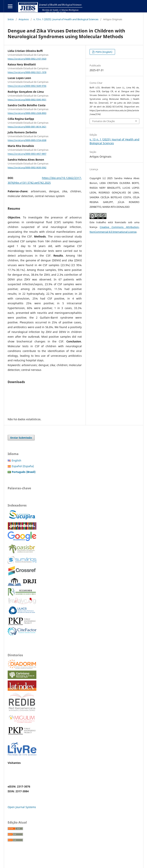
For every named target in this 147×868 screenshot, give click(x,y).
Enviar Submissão (21, 438)
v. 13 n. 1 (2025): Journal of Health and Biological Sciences (66, 19)
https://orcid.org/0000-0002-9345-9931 (27, 100)
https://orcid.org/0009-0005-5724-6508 (27, 140)
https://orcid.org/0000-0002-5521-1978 (27, 72)
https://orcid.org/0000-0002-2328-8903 (27, 113)
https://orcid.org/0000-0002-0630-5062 (27, 167)
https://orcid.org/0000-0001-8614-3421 (27, 127)
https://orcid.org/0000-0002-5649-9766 (27, 86)
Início (11, 19)
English (16, 460)
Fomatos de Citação (104, 121)
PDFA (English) (104, 52)
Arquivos (24, 19)
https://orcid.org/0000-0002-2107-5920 (27, 59)
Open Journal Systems (22, 807)
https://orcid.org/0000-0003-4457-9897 (27, 154)
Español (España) (23, 466)
